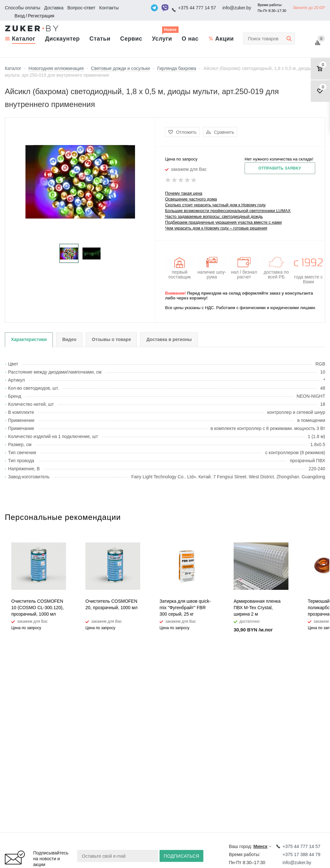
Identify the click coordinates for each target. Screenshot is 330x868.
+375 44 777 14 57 (197, 8)
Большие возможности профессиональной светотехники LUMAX (228, 211)
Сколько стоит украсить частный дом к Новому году (215, 205)
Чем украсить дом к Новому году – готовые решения (216, 228)
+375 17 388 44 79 (301, 854)
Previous (310, 523)
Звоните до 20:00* (309, 8)
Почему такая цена (184, 193)
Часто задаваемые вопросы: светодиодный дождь (214, 216)
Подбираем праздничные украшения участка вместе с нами (223, 222)
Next (320, 523)
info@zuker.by (237, 8)
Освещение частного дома (191, 199)
